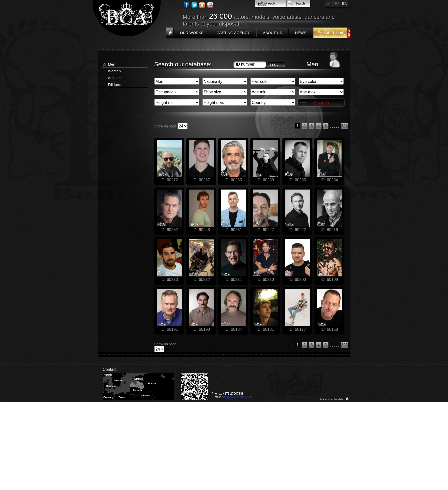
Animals (115, 78)
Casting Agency (233, 33)
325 (345, 126)
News (301, 33)
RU (336, 3)
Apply (272, 4)
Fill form (115, 85)
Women (114, 71)
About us (272, 33)
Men (112, 64)
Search (300, 4)
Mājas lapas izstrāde (335, 399)
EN (345, 3)
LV (328, 3)
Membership (332, 33)
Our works (192, 33)
